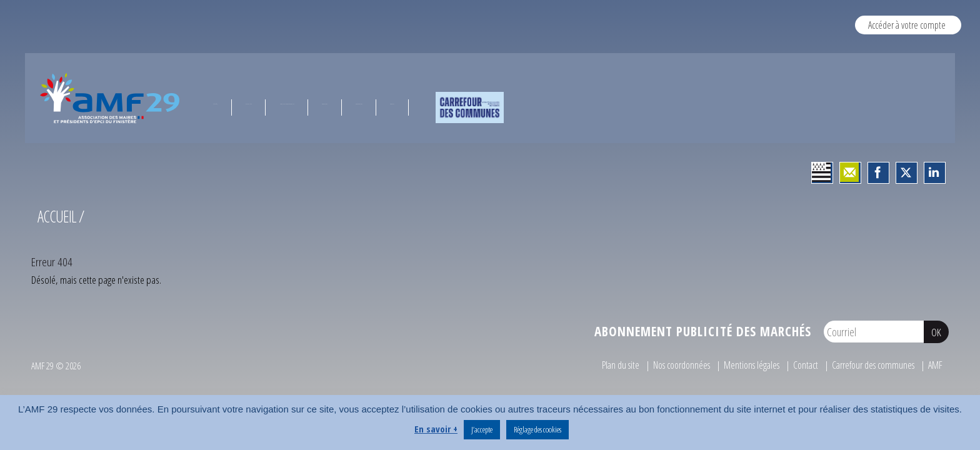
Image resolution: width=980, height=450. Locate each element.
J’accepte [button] (482, 429)
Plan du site (597, 365)
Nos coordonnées (663, 365)
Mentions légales (739, 365)
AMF (935, 365)
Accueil (57, 216)
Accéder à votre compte (907, 25)
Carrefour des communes (868, 365)
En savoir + (436, 429)
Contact (796, 365)
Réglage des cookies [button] (537, 429)
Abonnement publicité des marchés (703, 331)
